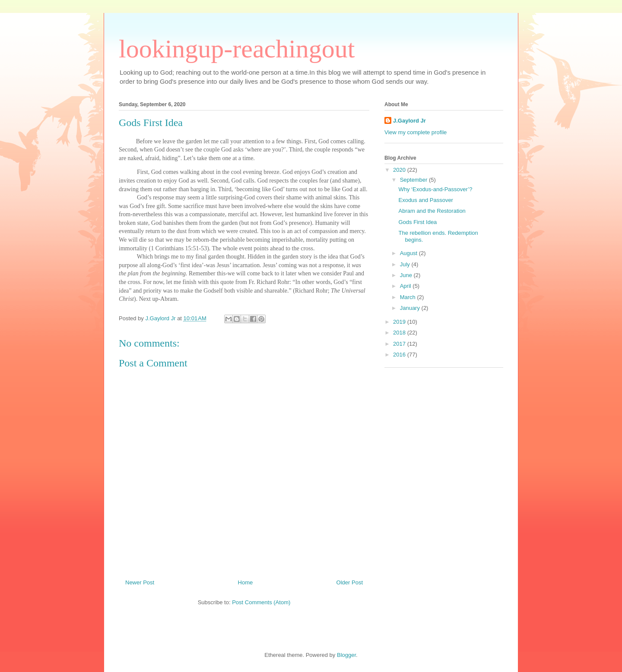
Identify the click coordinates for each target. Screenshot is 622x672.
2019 (400, 322)
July (406, 264)
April (406, 286)
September (414, 180)
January (411, 308)
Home (246, 582)
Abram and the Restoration (432, 211)
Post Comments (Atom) (261, 602)
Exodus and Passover (425, 200)
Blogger (346, 655)
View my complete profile (416, 132)
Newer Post (140, 582)
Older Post (350, 582)
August (409, 253)
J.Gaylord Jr (409, 121)
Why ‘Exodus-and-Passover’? (435, 189)
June (407, 275)
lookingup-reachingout (237, 49)
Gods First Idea (417, 222)
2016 (400, 355)
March (409, 297)
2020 (400, 170)
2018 (400, 333)
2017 (400, 344)
